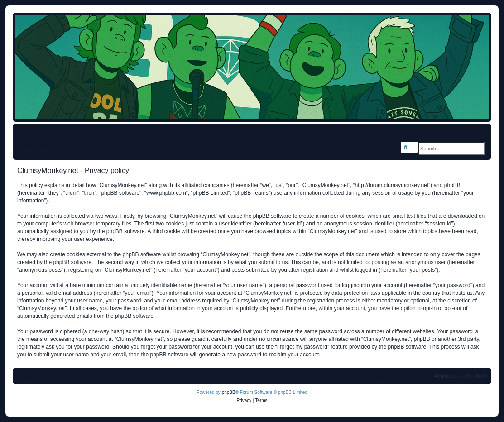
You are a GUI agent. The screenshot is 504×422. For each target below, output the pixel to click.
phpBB (229, 392)
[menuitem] (85, 132)
